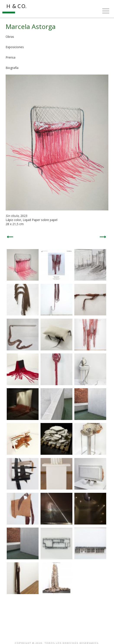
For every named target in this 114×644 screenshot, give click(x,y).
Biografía (12, 68)
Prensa (11, 57)
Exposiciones (15, 47)
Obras (10, 37)
